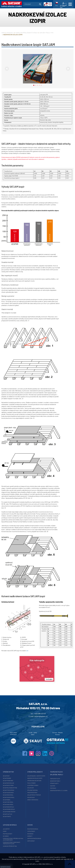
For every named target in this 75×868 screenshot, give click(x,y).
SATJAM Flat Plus (7, 814)
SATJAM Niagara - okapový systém (36, 776)
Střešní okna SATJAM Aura (34, 781)
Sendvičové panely (55, 781)
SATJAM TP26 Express (8, 790)
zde (27, 651)
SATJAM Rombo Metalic (9, 809)
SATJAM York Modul (8, 802)
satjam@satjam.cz (41, 716)
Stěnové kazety (54, 783)
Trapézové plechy (55, 779)
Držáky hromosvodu (33, 800)
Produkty (10, 33)
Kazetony (53, 786)
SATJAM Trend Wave (8, 781)
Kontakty (30, 836)
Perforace (53, 788)
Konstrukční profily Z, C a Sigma (59, 791)
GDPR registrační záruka (34, 838)
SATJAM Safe (31, 788)
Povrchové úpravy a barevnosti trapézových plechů (12, 843)
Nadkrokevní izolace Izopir (35, 778)
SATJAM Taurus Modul (9, 797)
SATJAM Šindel (7, 800)
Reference (30, 834)
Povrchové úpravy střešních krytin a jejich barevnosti (13, 839)
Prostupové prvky (32, 793)
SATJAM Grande (7, 778)
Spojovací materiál (33, 790)
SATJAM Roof (6, 776)
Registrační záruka (33, 829)
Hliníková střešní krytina (10, 846)
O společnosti (31, 831)
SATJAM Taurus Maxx (8, 793)
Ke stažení (6, 836)
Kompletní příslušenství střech (27, 33)
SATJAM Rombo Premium (9, 812)
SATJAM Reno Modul (8, 795)
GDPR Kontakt (31, 841)
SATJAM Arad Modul (8, 804)
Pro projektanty (8, 834)
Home (3, 33)
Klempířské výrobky (33, 785)
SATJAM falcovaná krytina (10, 788)
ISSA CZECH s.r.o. (48, 864)
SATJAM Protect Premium (34, 795)
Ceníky (5, 831)
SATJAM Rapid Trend (8, 785)
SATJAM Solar (31, 797)
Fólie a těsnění (31, 783)
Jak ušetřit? (6, 829)
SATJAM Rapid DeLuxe (8, 783)
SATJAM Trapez (7, 816)
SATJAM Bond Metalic (8, 807)
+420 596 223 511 (40, 714)
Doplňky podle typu (47, 33)
